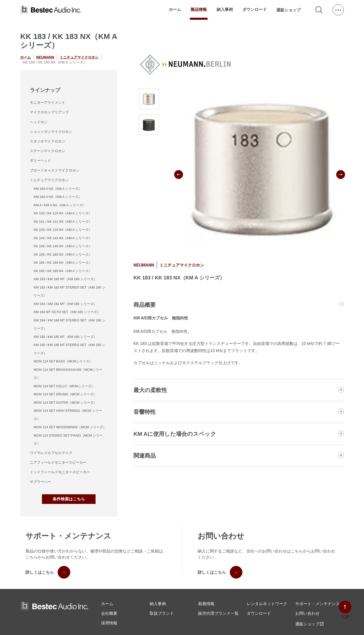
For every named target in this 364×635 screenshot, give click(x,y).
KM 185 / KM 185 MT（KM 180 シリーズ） (65, 337)
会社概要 (109, 613)
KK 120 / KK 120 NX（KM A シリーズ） (63, 213)
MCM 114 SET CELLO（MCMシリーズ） (64, 386)
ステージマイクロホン (48, 151)
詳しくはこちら (48, 572)
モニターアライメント (48, 103)
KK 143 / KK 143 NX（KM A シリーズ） (63, 238)
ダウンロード (255, 9)
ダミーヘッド (40, 160)
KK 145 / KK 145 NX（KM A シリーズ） (63, 246)
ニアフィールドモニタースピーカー (58, 462)
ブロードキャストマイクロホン (55, 170)
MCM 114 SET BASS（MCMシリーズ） (63, 361)
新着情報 (206, 604)
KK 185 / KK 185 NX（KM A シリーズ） (63, 271)
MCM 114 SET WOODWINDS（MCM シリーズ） (70, 427)
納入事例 (225, 9)
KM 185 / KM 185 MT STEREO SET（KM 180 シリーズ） (69, 349)
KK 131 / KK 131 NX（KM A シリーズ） (63, 222)
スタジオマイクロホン (48, 141)
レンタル (267, 604)
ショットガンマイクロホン (51, 132)
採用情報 (109, 623)
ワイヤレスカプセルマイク (51, 453)
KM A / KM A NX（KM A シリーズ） (60, 205)
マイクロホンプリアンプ (49, 112)
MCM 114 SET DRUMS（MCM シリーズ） (65, 394)
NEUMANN (45, 57)
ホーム (175, 9)
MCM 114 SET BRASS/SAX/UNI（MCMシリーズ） (68, 374)
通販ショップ (291, 10)
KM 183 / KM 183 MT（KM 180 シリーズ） (65, 279)
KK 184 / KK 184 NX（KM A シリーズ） (63, 263)
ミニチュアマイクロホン (79, 57)
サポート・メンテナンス (317, 604)
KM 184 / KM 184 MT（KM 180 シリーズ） (65, 304)
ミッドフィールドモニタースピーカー (60, 472)
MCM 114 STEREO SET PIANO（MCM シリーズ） (68, 440)
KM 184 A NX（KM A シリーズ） (58, 197)
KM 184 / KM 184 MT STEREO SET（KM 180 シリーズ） (69, 324)
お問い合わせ (307, 613)
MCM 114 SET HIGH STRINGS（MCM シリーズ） (68, 415)
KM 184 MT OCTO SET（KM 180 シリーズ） (67, 312)
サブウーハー (40, 482)
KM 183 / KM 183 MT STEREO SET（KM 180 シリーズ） (69, 292)
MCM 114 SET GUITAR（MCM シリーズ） (65, 403)
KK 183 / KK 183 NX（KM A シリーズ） (63, 254)
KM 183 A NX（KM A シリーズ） (58, 189)
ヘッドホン (39, 122)
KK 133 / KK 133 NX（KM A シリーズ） (63, 230)
